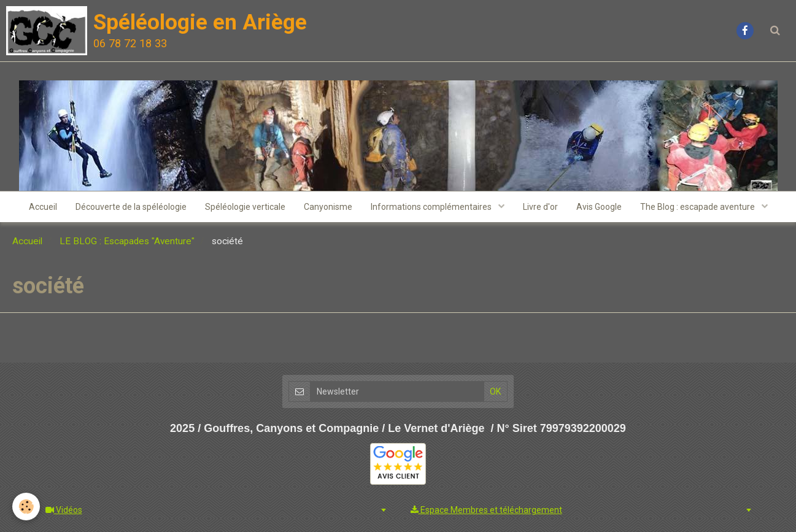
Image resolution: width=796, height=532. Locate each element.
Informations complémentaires (432, 207)
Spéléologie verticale (245, 207)
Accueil (43, 207)
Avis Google (599, 207)
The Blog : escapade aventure (698, 207)
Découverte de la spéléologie (131, 207)
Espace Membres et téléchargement (486, 510)
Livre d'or (540, 207)
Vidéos (64, 510)
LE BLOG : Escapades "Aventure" (127, 241)
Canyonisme (328, 207)
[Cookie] (26, 507)
